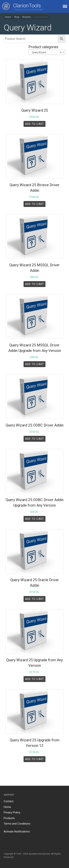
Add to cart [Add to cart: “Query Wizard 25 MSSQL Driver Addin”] (34, 284)
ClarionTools (27, 6)
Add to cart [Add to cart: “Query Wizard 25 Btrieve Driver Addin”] (34, 204)
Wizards (26, 17)
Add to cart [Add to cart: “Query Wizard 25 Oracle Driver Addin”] (34, 599)
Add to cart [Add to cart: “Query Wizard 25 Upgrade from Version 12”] (34, 759)
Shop (17, 17)
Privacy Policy (12, 812)
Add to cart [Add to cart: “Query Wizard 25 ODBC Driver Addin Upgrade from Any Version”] (34, 519)
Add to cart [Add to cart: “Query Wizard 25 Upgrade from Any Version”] (34, 679)
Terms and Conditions (17, 824)
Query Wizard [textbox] (46, 52)
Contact (9, 801)
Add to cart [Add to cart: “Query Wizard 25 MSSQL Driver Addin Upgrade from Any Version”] (34, 364)
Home (8, 17)
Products (9, 818)
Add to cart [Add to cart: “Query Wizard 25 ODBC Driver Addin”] (34, 439)
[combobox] (47, 52)
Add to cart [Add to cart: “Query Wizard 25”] (34, 124)
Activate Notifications (17, 832)
